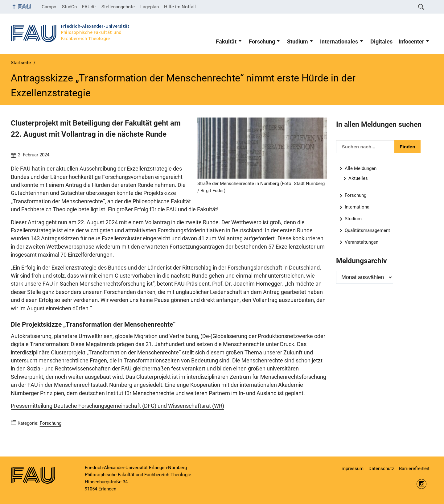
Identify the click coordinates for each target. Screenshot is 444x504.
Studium (298, 42)
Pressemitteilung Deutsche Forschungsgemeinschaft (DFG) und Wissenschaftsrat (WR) (117, 406)
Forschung (262, 42)
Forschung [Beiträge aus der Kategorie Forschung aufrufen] (51, 423)
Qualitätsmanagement (367, 230)
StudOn (69, 7)
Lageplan (150, 7)
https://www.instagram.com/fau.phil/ (421, 484)
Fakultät (226, 42)
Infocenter (411, 42)
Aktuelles (358, 178)
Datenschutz (381, 469)
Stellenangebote (118, 7)
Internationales (339, 42)
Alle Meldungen (361, 168)
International (358, 207)
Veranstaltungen (362, 242)
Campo (49, 7)
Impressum (352, 469)
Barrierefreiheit (414, 469)
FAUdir (89, 7)
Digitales (381, 42)
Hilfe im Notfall (180, 7)
